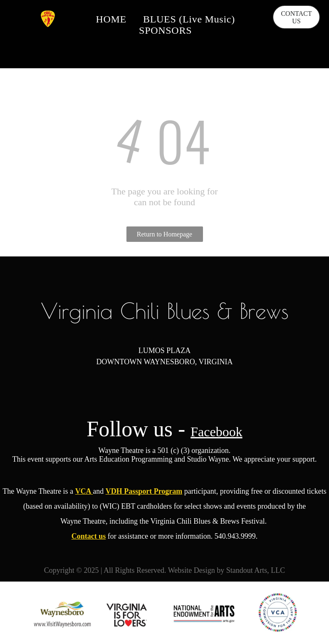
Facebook (216, 432)
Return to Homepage (164, 234)
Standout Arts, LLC (256, 570)
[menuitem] (111, 19)
